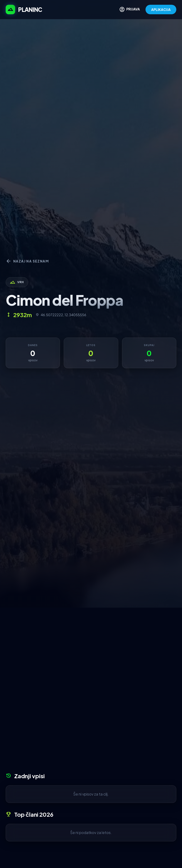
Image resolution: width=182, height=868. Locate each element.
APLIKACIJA (161, 10)
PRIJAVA (130, 10)
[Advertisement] (91, 643)
